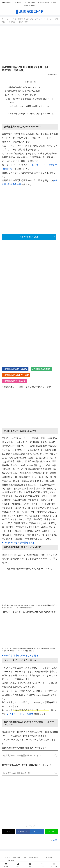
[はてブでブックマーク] (37, 832)
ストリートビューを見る (29, 237)
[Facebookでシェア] (23, 832)
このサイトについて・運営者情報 (11, 859)
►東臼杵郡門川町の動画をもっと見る (20, 656)
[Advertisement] (30, 46)
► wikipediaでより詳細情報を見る (18, 543)
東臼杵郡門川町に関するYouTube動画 (23, 91)
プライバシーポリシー (30, 857)
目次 (27, 82)
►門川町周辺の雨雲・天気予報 (15, 369)
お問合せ (49, 857)
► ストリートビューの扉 (20, 714)
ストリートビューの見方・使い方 (22, 95)
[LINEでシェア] (51, 832)
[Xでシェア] (9, 832)
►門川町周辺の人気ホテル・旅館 (16, 375)
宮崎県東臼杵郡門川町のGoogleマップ (24, 87)
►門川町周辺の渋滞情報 (41, 369)
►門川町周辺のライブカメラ (14, 381)
